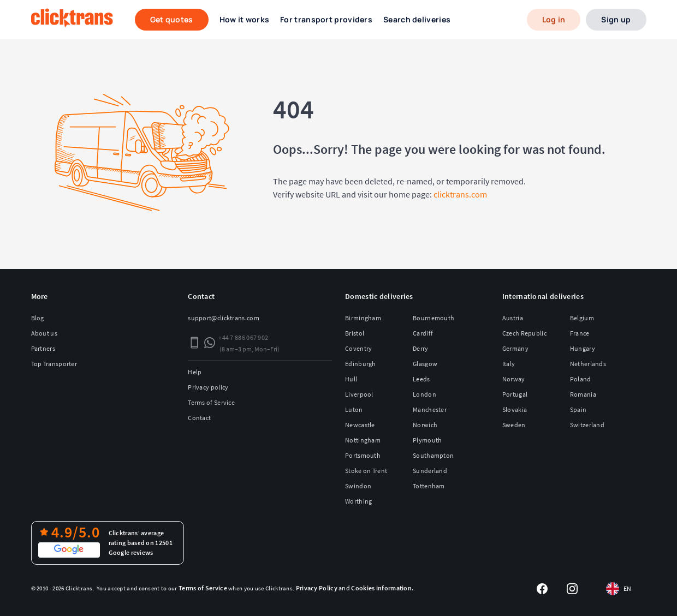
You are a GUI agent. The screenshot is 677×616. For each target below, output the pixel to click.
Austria (513, 318)
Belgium (582, 318)
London (424, 394)
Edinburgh (361, 364)
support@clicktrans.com (224, 318)
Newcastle (360, 425)
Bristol (355, 333)
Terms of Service (211, 402)
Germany (515, 348)
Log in (554, 19)
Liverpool (359, 394)
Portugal (515, 394)
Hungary (583, 348)
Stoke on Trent (366, 471)
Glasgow (425, 364)
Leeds (421, 379)
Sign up (616, 19)
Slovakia (515, 409)
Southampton (433, 455)
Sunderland (430, 471)
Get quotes (172, 19)
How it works (245, 19)
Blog (38, 318)
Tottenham (429, 486)
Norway (514, 379)
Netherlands (588, 364)
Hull (351, 379)
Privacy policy (208, 387)
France (580, 333)
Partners (43, 348)
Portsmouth (363, 455)
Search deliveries (417, 19)
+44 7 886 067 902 (243, 337)
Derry (421, 348)
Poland (581, 379)
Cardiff (423, 333)
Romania (583, 394)
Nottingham (363, 440)
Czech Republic (524, 333)
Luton (354, 409)
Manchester (430, 409)
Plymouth (427, 440)
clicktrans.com (460, 194)
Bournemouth (433, 318)
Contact (199, 418)
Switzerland (587, 425)
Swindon (358, 486)
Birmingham (363, 318)
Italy (509, 364)
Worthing (358, 501)
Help (195, 372)
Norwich (425, 425)
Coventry (358, 348)
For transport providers (326, 19)
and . (355, 588)
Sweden (514, 425)
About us (44, 333)
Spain (578, 409)
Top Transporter (54, 364)
